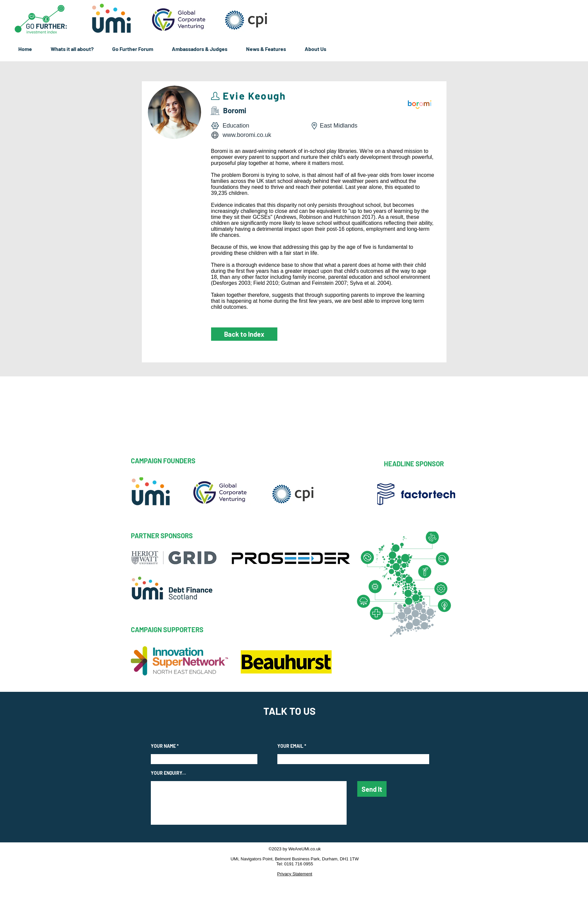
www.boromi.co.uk (247, 135)
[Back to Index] (244, 334)
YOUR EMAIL (290, 746)
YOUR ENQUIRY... (168, 773)
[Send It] (372, 789)
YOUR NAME (163, 746)
